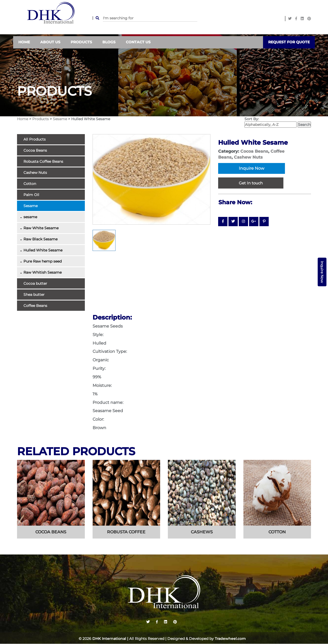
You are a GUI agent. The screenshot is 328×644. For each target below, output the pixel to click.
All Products (35, 139)
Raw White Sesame (41, 228)
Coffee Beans (35, 306)
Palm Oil (31, 195)
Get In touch (251, 183)
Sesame (60, 119)
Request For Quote (289, 42)
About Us (50, 42)
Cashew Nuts (35, 173)
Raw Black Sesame (40, 239)
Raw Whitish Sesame (43, 272)
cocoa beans (51, 532)
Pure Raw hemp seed (43, 261)
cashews (202, 532)
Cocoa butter (35, 283)
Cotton (30, 184)
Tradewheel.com (230, 639)
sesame (30, 217)
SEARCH (96, 18)
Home (24, 42)
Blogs (109, 42)
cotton (277, 532)
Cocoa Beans (35, 150)
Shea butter (34, 295)
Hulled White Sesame (43, 250)
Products (81, 42)
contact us (138, 42)
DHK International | (110, 639)
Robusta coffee (126, 532)
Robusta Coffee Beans (43, 161)
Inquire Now (322, 272)
